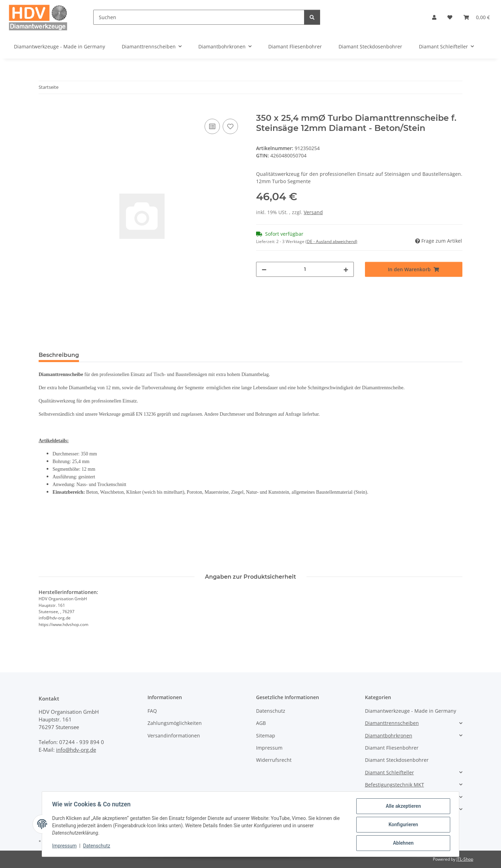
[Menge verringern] (264, 269)
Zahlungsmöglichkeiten (175, 723)
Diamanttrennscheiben (392, 723)
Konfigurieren (402, 825)
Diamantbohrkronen (389, 736)
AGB (261, 723)
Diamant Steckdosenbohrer (397, 760)
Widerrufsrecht (274, 760)
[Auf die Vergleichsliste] (212, 126)
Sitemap (266, 736)
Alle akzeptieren (402, 807)
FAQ (152, 711)
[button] (434, 17)
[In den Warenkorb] (44, 109)
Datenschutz (98, 846)
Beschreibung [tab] (59, 355)
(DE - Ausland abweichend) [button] (331, 241)
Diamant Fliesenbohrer (392, 748)
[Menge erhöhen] (346, 269)
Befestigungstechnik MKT (395, 785)
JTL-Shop (465, 859)
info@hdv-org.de (76, 750)
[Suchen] (199, 17)
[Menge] (305, 269)
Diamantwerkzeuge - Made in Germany (411, 711)
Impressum (65, 846)
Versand (313, 212)
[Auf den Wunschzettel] (230, 126)
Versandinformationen (174, 736)
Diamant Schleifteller (389, 772)
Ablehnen (402, 843)
